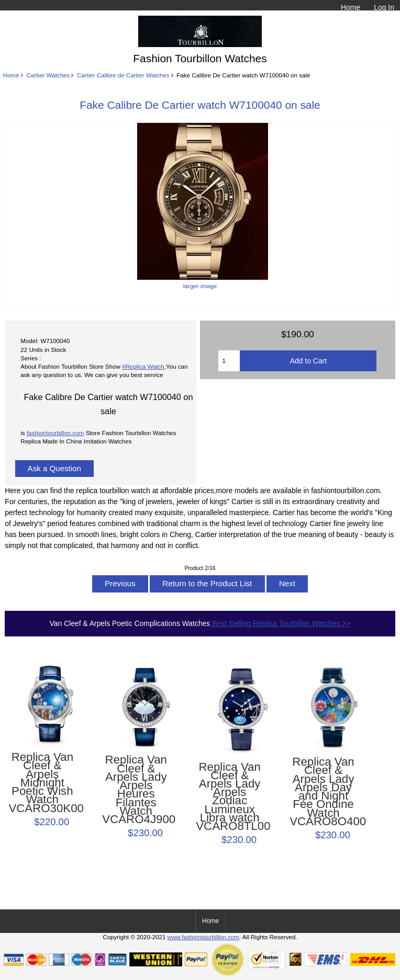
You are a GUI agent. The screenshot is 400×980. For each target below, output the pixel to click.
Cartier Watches (48, 75)
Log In (384, 7)
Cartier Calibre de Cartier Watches (123, 75)
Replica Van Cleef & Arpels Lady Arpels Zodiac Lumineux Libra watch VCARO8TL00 (230, 797)
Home (351, 7)
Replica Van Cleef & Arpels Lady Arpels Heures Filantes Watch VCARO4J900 (136, 790)
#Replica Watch (143, 366)
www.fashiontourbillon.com (203, 937)
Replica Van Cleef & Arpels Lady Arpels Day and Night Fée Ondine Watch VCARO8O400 (323, 792)
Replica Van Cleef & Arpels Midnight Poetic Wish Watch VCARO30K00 (42, 783)
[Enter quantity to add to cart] (229, 361)
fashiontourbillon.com (55, 433)
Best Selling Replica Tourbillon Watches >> (280, 623)
